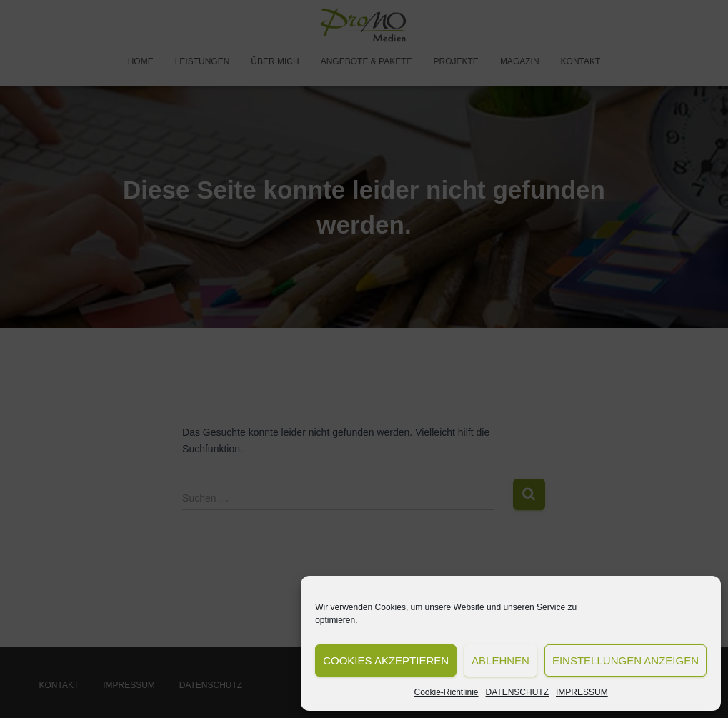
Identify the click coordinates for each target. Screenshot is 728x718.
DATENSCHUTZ (517, 692)
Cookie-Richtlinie (447, 692)
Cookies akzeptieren (386, 660)
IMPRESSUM (582, 692)
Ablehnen (500, 660)
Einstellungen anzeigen (625, 660)
